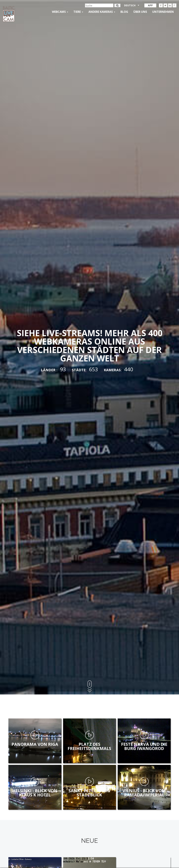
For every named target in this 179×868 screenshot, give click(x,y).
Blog (124, 12)
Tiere (78, 12)
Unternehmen (163, 12)
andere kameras (102, 12)
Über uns (140, 12)
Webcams (60, 12)
